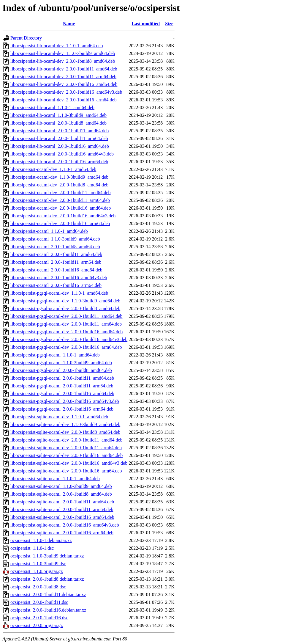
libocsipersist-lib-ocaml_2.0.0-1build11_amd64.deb (60, 131)
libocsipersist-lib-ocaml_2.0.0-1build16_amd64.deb (60, 146)
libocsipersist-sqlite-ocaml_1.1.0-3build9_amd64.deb (61, 486)
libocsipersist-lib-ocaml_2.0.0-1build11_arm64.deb (59, 138)
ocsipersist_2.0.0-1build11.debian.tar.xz (48, 594)
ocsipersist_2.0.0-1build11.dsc (39, 602)
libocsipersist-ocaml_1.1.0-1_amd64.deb (49, 231)
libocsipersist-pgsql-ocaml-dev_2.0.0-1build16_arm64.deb (66, 347)
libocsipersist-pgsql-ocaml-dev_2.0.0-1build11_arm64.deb (66, 324)
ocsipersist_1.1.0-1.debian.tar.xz (41, 540)
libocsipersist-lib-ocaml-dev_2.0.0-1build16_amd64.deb (64, 84)
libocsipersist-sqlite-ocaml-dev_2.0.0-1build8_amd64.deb (65, 432)
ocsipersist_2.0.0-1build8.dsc (38, 587)
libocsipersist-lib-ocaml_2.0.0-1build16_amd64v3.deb (62, 154)
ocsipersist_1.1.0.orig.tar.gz (37, 571)
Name (69, 24)
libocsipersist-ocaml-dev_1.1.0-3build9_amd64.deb (59, 177)
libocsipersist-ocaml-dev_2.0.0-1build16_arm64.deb (60, 223)
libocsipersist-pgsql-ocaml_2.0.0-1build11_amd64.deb (62, 378)
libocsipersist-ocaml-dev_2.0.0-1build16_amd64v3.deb (63, 216)
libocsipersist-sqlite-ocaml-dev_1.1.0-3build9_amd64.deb (65, 424)
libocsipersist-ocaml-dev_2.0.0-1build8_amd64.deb (59, 185)
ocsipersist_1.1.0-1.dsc (32, 548)
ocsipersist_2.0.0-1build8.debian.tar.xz (47, 579)
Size (169, 24)
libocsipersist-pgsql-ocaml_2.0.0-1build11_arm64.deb (62, 386)
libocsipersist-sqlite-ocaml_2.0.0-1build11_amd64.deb (62, 502)
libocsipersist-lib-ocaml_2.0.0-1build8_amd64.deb (58, 123)
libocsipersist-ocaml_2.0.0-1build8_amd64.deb (55, 247)
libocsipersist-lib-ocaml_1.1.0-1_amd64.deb (52, 107)
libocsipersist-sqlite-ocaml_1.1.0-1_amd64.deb (55, 479)
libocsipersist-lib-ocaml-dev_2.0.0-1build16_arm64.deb (64, 100)
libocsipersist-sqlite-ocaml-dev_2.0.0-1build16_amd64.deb (66, 455)
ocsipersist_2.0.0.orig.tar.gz (37, 625)
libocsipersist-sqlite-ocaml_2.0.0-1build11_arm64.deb (62, 509)
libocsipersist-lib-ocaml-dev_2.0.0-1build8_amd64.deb (63, 61)
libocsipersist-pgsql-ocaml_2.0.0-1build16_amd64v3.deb (65, 401)
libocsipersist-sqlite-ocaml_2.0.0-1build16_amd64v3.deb (65, 525)
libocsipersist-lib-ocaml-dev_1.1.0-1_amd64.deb (57, 46)
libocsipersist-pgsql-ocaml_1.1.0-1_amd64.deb (55, 355)
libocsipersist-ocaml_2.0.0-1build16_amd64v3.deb (59, 278)
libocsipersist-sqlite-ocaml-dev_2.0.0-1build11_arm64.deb (66, 448)
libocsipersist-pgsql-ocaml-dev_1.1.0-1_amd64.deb (59, 293)
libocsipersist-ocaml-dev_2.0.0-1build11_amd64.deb (61, 193)
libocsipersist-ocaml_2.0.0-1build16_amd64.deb (56, 270)
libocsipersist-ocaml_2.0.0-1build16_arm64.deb (56, 285)
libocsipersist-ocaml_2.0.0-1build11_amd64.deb (56, 254)
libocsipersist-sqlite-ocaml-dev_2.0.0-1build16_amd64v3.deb (69, 463)
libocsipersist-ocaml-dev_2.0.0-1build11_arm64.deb (60, 200)
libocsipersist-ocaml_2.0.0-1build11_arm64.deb (56, 262)
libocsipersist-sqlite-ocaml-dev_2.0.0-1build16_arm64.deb (66, 471)
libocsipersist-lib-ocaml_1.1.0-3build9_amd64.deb (58, 115)
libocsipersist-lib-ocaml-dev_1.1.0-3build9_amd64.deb (63, 53)
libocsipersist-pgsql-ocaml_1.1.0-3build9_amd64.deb (61, 363)
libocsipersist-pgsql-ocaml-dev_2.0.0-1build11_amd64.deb (66, 316)
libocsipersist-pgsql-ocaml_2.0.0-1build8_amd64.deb (61, 370)
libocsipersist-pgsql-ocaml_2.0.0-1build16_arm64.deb (62, 409)
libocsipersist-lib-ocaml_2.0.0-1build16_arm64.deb (59, 162)
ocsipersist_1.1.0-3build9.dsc (38, 564)
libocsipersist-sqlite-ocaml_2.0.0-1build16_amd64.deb (62, 517)
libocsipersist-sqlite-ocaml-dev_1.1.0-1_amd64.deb (59, 417)
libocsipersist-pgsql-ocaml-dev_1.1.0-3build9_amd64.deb (65, 301)
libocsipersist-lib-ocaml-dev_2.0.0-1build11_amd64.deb (64, 69)
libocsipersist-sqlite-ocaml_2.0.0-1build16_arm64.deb (62, 533)
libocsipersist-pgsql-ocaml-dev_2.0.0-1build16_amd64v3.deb (69, 339)
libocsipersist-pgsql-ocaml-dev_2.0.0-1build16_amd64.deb (66, 332)
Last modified (146, 24)
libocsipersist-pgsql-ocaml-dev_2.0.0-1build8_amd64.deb (65, 308)
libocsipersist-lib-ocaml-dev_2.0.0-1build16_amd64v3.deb (66, 92)
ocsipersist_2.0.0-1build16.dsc (39, 618)
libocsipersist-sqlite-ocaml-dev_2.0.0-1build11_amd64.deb (66, 440)
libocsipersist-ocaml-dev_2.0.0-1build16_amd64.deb (61, 208)
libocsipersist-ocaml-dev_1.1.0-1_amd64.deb (53, 169)
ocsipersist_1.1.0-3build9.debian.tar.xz (47, 556)
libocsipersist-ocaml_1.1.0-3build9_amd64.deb (55, 239)
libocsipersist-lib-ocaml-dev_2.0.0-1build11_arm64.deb (63, 77)
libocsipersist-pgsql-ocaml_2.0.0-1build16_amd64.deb (62, 394)
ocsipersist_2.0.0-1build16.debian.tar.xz (48, 610)
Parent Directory (26, 38)
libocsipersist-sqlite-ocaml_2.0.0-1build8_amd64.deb (61, 494)
